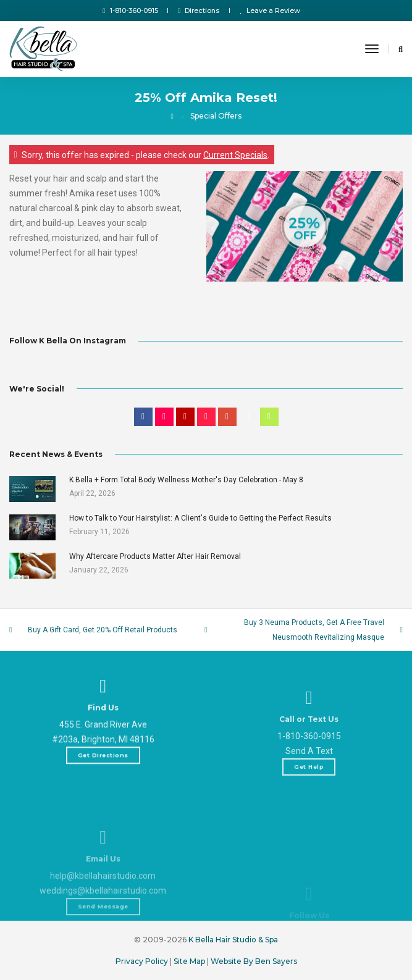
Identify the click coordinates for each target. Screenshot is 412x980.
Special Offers (216, 116)
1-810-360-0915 (130, 10)
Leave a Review (270, 10)
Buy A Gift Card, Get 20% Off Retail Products (103, 630)
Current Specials (235, 154)
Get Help (309, 826)
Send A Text (309, 810)
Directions (199, 10)
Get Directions (103, 786)
